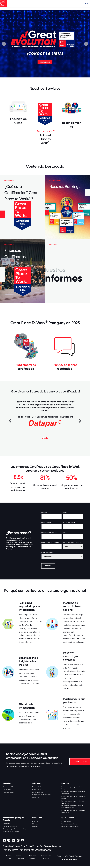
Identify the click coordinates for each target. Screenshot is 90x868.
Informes (35, 824)
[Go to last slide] (4, 44)
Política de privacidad (33, 857)
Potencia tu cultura (38, 790)
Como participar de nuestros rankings (15, 829)
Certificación (7, 790)
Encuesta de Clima (9, 787)
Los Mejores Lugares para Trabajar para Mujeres (74, 797)
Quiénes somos (9, 857)
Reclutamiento (37, 787)
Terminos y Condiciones (20, 857)
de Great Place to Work (45, 139)
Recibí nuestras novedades (70, 827)
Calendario (7, 824)
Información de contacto (69, 824)
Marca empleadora (38, 792)
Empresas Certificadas (10, 826)
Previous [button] (10, 421)
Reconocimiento (8, 792)
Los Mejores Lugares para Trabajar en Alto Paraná (73, 793)
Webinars (35, 827)
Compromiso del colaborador (42, 795)
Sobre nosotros (66, 821)
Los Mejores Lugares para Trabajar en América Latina (73, 812)
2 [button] (47, 438)
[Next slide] (86, 44)
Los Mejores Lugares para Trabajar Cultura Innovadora (72, 807)
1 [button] (43, 438)
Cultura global (37, 797)
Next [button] (80, 421)
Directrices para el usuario (46, 857)
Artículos (35, 821)
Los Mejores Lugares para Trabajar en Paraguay (73, 788)
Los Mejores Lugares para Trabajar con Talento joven (73, 802)
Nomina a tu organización (11, 832)
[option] (45, 414)
